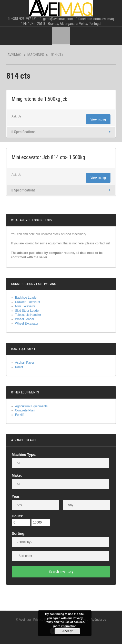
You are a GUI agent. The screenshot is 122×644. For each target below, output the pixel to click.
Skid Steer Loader (27, 311)
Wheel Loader (25, 319)
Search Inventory (61, 572)
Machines (36, 55)
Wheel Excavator (27, 324)
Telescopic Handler (28, 315)
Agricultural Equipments (31, 406)
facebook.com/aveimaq (96, 19)
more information (65, 626)
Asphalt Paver (25, 363)
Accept (67, 631)
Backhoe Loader (26, 298)
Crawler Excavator (28, 302)
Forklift (20, 415)
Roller (19, 367)
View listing (98, 119)
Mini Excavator (25, 306)
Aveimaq (14, 55)
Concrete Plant (25, 410)
